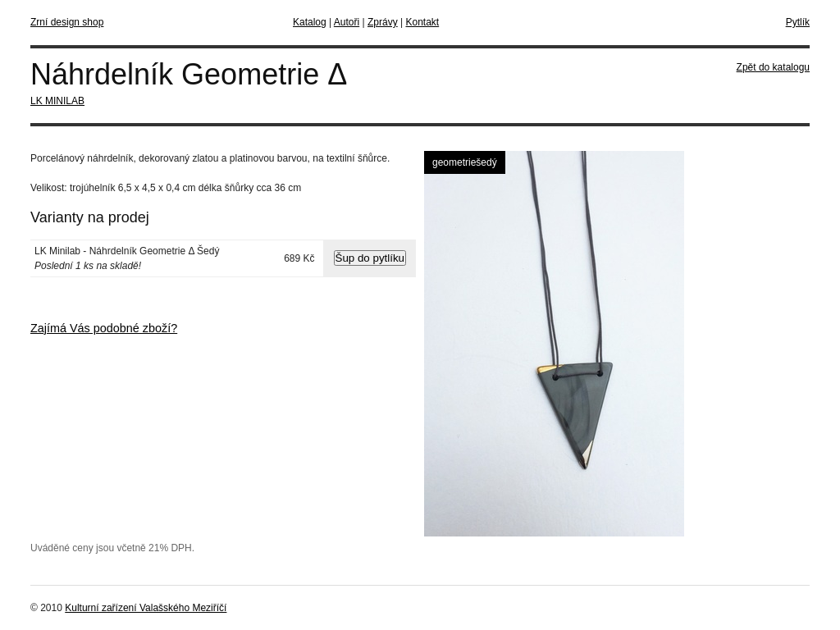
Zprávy (383, 22)
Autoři (347, 22)
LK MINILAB (57, 101)
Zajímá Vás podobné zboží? (104, 328)
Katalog (310, 22)
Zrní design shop (67, 22)
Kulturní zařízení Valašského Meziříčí (146, 608)
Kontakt (422, 22)
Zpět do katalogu (773, 67)
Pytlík (798, 22)
